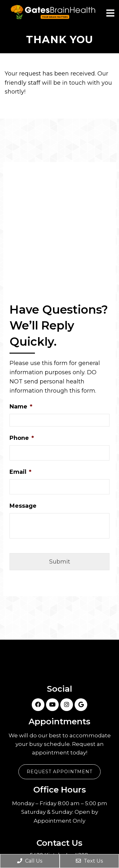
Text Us (89, 861)
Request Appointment (60, 772)
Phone (22, 438)
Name (21, 407)
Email (20, 472)
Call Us (30, 861)
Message (23, 506)
